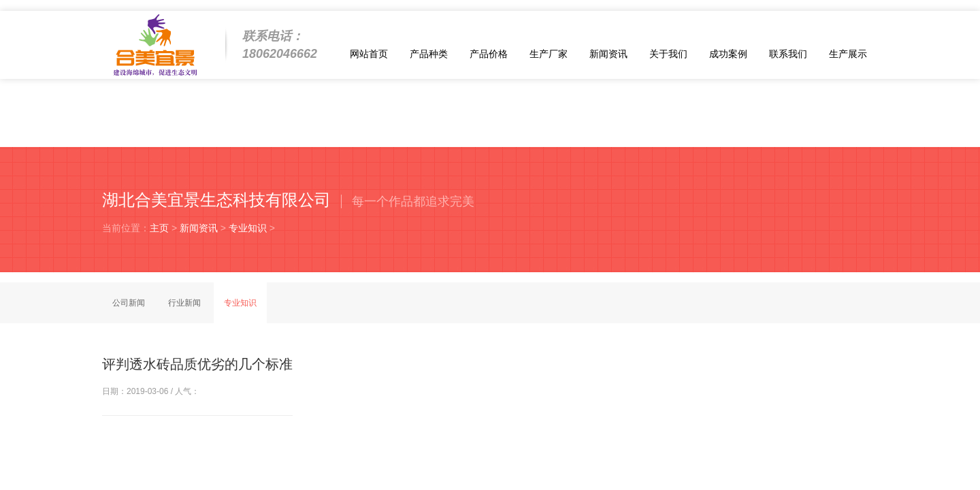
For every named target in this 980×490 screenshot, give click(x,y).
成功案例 (728, 54)
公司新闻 (129, 303)
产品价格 (489, 54)
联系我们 (788, 54)
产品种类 (429, 54)
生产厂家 (549, 54)
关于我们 (668, 54)
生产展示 (848, 54)
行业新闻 (184, 303)
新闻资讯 (608, 54)
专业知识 (248, 228)
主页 (159, 228)
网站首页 (369, 54)
